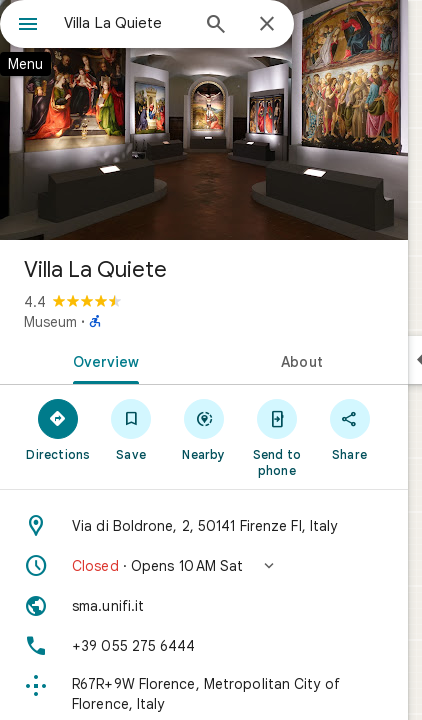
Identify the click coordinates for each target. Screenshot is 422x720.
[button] (204, 566)
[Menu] (28, 26)
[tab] (102, 360)
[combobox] (126, 23)
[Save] (131, 429)
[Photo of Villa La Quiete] (204, 120)
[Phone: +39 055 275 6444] (204, 646)
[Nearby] (204, 429)
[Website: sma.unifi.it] (204, 606)
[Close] (267, 25)
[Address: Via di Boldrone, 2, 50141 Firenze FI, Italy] (204, 526)
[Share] (349, 429)
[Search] (216, 26)
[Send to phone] (276, 437)
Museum (50, 322)
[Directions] (58, 429)
